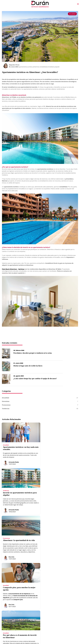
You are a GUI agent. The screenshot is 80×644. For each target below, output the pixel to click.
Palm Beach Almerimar (9, 269)
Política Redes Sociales (65, 621)
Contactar (49, 615)
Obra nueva (34, 615)
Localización (50, 618)
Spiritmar (21, 269)
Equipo (33, 612)
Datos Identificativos (64, 612)
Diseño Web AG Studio (65, 624)
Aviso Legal (62, 610)
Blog (48, 609)
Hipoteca (49, 612)
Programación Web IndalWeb (67, 627)
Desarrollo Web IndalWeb (11, 638)
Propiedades (35, 618)
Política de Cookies (64, 615)
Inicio (33, 610)
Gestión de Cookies (64, 618)
